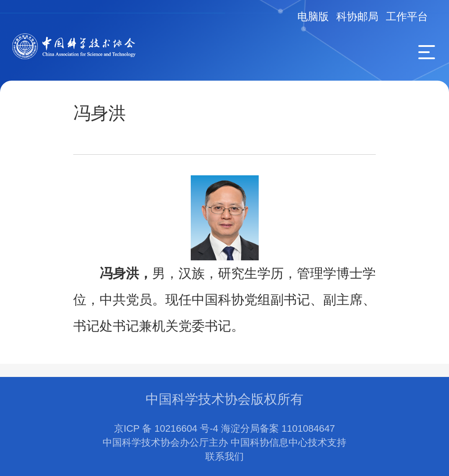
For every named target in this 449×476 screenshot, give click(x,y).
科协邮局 (357, 16)
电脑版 (313, 16)
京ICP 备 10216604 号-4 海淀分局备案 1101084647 (224, 428)
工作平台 (407, 16)
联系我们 (224, 456)
